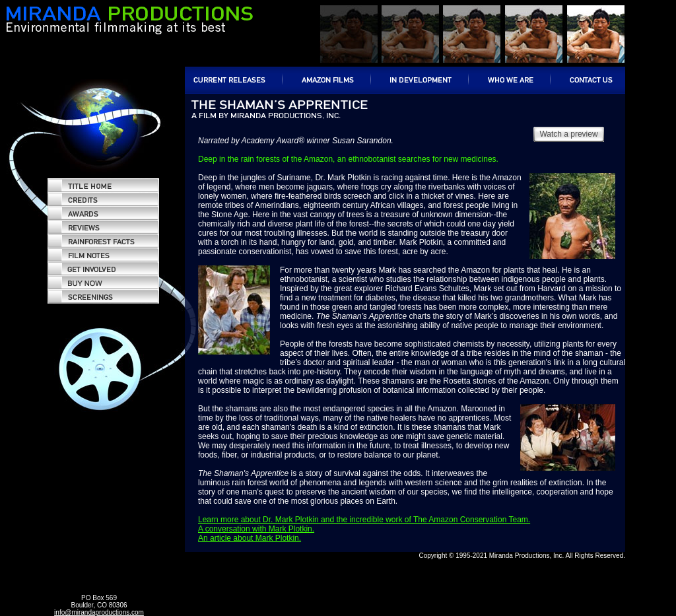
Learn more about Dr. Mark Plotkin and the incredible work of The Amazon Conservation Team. (364, 520)
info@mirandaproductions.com (99, 612)
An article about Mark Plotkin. (250, 538)
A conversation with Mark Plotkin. (256, 529)
